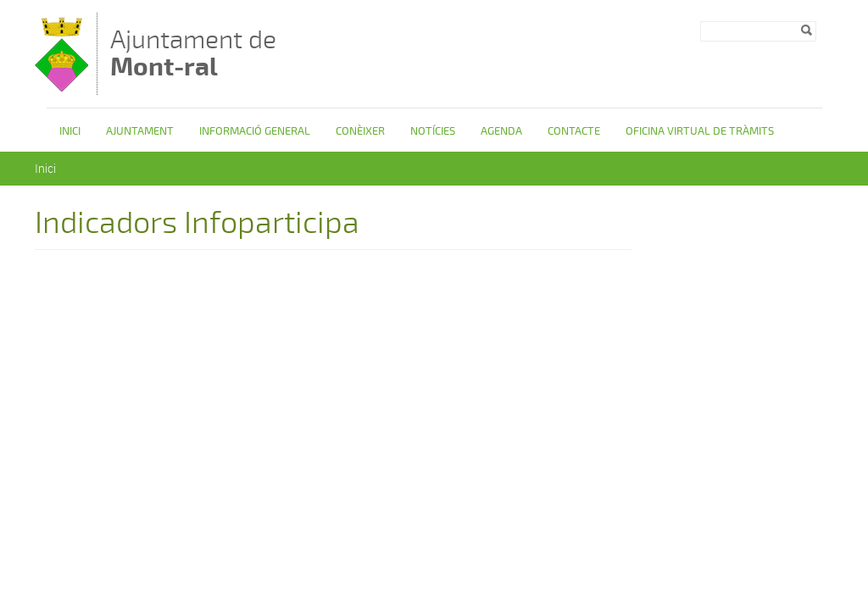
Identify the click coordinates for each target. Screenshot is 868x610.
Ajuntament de (193, 53)
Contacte (574, 131)
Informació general (255, 131)
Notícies (433, 131)
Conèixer (360, 131)
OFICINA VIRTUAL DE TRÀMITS (700, 131)
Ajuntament (140, 131)
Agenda (501, 131)
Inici (70, 131)
